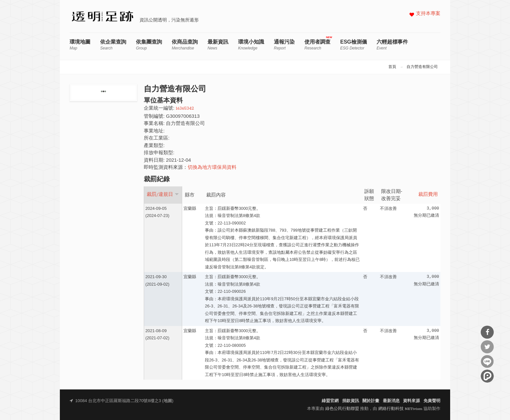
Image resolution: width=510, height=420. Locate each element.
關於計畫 (371, 401)
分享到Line (487, 361)
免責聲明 (432, 401)
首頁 (392, 67)
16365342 (185, 108)
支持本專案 (428, 14)
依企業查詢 (113, 45)
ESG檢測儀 (354, 45)
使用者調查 (317, 45)
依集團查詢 (149, 45)
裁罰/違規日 (163, 195)
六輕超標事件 (392, 45)
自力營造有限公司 (422, 67)
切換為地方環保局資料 (212, 168)
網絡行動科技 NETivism (400, 409)
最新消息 (391, 401)
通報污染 (284, 45)
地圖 (168, 401)
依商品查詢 (185, 45)
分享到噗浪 (487, 376)
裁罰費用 (428, 195)
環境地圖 (80, 45)
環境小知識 (251, 45)
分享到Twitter (487, 347)
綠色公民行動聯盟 (342, 409)
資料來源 (411, 401)
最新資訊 (218, 45)
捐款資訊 (351, 401)
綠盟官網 (330, 401)
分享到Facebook (487, 332)
